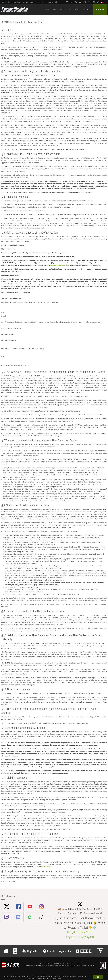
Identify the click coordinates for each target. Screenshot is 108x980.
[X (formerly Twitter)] (72, 2)
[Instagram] (85, 2)
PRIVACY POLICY (45, 963)
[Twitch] (89, 2)
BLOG (47, 9)
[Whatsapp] (67, 2)
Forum (26, 2)
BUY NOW (100, 9)
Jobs (56, 2)
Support (41, 2)
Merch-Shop (7, 2)
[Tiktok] (98, 2)
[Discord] (94, 2)
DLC (70, 9)
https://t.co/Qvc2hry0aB (80, 937)
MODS (77, 9)
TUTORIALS (87, 9)
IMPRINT (70, 963)
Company (49, 2)
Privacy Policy (46, 867)
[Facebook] (76, 2)
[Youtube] (80, 2)
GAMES (55, 9)
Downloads (17, 2)
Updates (33, 2)
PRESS (77, 963)
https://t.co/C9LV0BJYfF (80, 932)
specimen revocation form (60, 265)
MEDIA (63, 9)
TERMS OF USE (59, 963)
